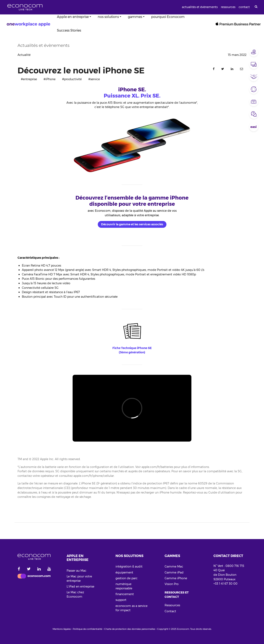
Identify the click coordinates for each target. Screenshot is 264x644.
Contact (170, 611)
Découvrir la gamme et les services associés (132, 224)
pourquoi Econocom (168, 17)
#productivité (72, 79)
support (121, 600)
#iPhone (49, 79)
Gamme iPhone (176, 578)
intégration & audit (129, 566)
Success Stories (69, 30)
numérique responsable (124, 586)
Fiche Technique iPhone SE (132, 348)
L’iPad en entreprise (80, 586)
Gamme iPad (174, 572)
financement (125, 594)
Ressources (172, 605)
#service (94, 79)
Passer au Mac (77, 571)
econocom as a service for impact (131, 608)
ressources (228, 7)
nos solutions (108, 17)
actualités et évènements (200, 7)
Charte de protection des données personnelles (130, 629)
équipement (124, 572)
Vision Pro (172, 584)
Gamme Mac (174, 566)
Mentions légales (62, 629)
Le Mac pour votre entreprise (79, 579)
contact (244, 7)
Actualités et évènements (44, 45)
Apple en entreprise (73, 17)
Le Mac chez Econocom (75, 594)
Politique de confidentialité (87, 629)
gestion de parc (127, 578)
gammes (135, 17)
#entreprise (29, 79)
